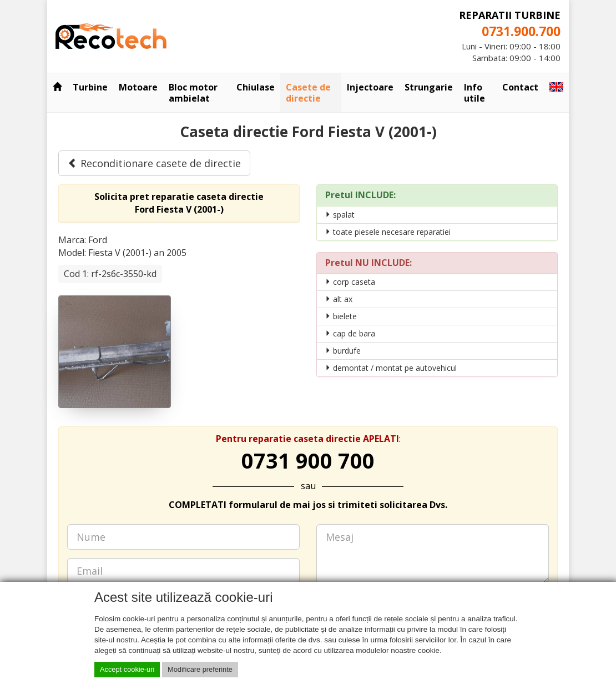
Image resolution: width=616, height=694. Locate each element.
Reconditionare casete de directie (154, 163)
